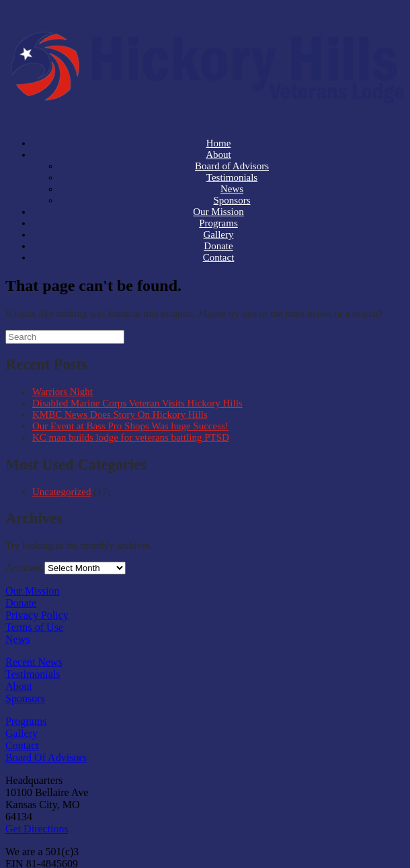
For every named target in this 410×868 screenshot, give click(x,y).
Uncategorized (61, 492)
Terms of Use (34, 627)
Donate (21, 603)
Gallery (22, 733)
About (19, 686)
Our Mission (32, 591)
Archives (24, 568)
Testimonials (33, 674)
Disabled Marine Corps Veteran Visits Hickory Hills (137, 403)
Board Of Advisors (46, 757)
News (17, 639)
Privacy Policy (37, 615)
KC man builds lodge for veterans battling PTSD (131, 437)
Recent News (34, 662)
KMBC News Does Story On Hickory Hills (120, 415)
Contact (219, 257)
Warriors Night (63, 392)
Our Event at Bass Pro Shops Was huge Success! (130, 426)
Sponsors (25, 698)
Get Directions (37, 829)
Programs (26, 721)
